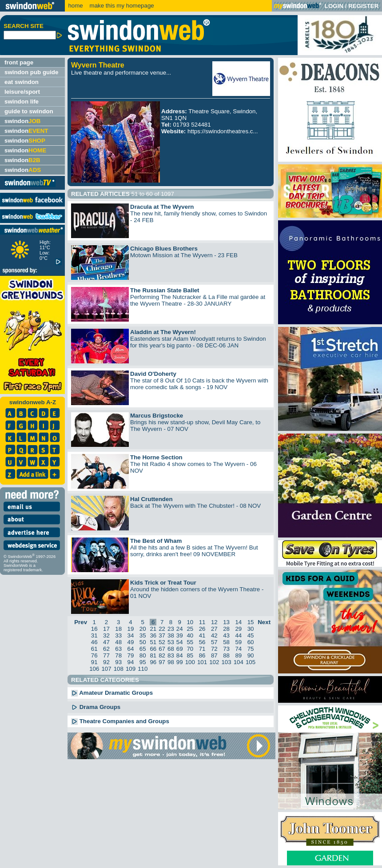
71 (202, 649)
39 (180, 635)
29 (238, 629)
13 (226, 622)
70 (190, 649)
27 (214, 629)
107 (106, 669)
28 (226, 629)
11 (202, 622)
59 (238, 642)
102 (214, 662)
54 (180, 642)
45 (251, 635)
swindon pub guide (31, 72)
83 (171, 655)
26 (202, 629)
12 (214, 622)
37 (162, 635)
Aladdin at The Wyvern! (163, 332)
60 (251, 642)
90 (251, 655)
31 (94, 635)
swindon (22, 121)
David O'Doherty (153, 374)
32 (106, 635)
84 (180, 655)
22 (162, 629)
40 (190, 635)
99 (180, 662)
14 (238, 622)
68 (171, 649)
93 (118, 662)
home (75, 6)
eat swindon (22, 82)
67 (162, 649)
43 (226, 635)
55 (190, 642)
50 (143, 642)
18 (118, 629)
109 (131, 669)
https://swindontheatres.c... (223, 131)
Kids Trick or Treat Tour (163, 583)
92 (106, 662)
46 (94, 642)
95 (143, 662)
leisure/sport (22, 92)
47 (106, 642)
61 (94, 649)
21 (153, 629)
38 (171, 635)
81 (153, 655)
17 (106, 629)
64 (131, 649)
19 (131, 629)
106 (94, 669)
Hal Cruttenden (151, 499)
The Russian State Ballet (165, 290)
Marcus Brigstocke (157, 416)
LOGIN (334, 6)
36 (153, 635)
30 (251, 629)
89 (238, 655)
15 (251, 622)
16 (94, 629)
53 (171, 642)
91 (94, 662)
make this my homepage (121, 6)
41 (202, 635)
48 (118, 642)
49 (131, 642)
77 (106, 655)
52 (162, 642)
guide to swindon (29, 111)
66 (153, 649)
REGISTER (363, 6)
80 (143, 655)
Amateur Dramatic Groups (112, 693)
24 (180, 629)
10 (190, 622)
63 (118, 649)
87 (214, 655)
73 (226, 649)
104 (239, 662)
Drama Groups (96, 707)
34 (131, 635)
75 (251, 649)
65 (143, 649)
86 (202, 655)
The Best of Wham (156, 541)
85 (190, 655)
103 (226, 662)
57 (214, 642)
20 (143, 629)
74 (238, 649)
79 (131, 655)
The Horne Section (156, 457)
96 (153, 662)
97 (162, 662)
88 (226, 655)
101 (202, 662)
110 (143, 669)
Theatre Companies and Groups (120, 721)
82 (162, 655)
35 (143, 635)
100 (190, 662)
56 (202, 642)
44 (238, 635)
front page (19, 62)
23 (171, 629)
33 (118, 635)
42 (214, 635)
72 (214, 649)
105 (251, 662)
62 (106, 649)
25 (190, 629)
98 (171, 662)
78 (118, 655)
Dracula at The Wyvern (162, 207)
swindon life (22, 102)
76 (94, 655)
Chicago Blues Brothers (164, 249)
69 (180, 649)
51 (153, 642)
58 (226, 642)
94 (131, 662)
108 (119, 669)
